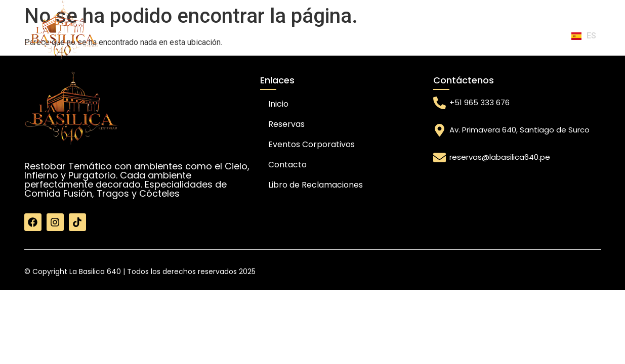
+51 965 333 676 (480, 102)
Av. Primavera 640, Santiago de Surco (519, 130)
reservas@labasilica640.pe (500, 157)
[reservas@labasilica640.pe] (440, 157)
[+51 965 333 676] (440, 103)
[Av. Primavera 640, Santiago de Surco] (440, 130)
